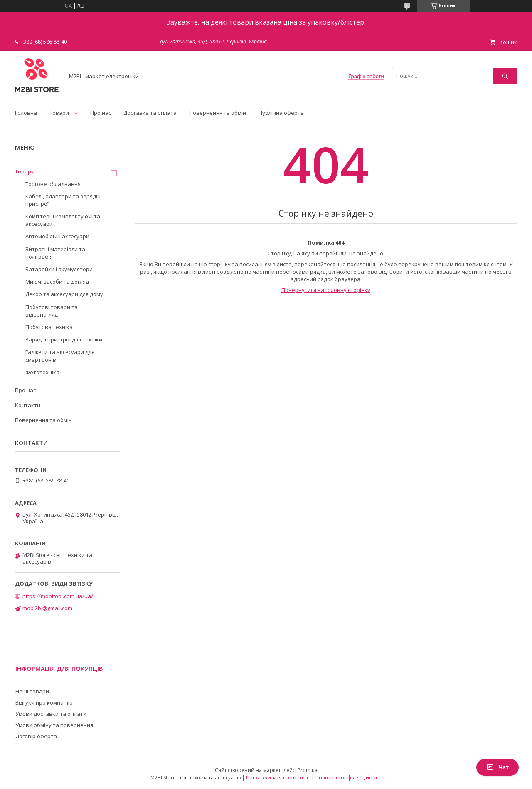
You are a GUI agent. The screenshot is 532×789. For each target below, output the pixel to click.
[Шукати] (505, 76)
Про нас (101, 113)
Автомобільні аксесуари (57, 236)
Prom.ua (308, 770)
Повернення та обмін (218, 113)
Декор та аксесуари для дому (64, 294)
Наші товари (32, 691)
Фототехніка (42, 372)
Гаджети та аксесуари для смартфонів (60, 356)
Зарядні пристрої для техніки (64, 339)
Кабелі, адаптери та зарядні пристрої (63, 200)
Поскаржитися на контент (278, 778)
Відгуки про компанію (44, 702)
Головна (26, 113)
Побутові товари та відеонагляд (52, 311)
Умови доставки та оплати (51, 714)
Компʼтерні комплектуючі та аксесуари (63, 220)
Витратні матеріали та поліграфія (55, 253)
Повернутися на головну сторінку (326, 290)
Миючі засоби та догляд (57, 282)
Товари (59, 113)
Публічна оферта (281, 113)
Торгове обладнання (53, 184)
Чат (498, 767)
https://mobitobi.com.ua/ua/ (58, 596)
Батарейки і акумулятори (59, 269)
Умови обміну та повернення (54, 725)
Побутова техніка (49, 327)
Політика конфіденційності (349, 778)
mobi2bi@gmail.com (47, 608)
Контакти (28, 405)
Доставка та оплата (150, 113)
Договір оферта (36, 736)
